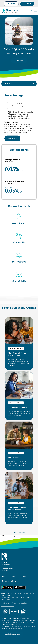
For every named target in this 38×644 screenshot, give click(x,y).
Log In (27, 4)
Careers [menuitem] (14, 576)
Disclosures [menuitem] (5, 603)
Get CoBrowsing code (12, 634)
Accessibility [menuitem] (23, 603)
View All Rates (9, 162)
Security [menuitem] (25, 576)
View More (9, 84)
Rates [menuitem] (3, 576)
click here (20, 628)
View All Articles (19, 533)
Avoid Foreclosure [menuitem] (7, 606)
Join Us (11, 4)
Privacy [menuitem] (14, 603)
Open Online (19, 61)
